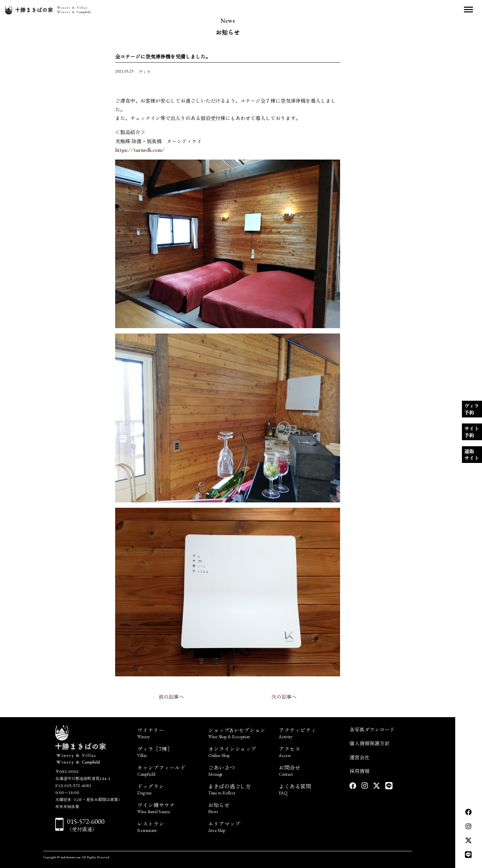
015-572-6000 (86, 821)
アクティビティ (310, 732)
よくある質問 (310, 789)
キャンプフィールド (169, 770)
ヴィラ (145, 71)
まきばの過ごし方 (239, 789)
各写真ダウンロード (372, 729)
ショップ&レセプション (239, 732)
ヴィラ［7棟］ (169, 751)
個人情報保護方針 (370, 743)
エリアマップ (239, 826)
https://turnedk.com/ (140, 150)
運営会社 (359, 757)
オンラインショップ (239, 751)
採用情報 (359, 771)
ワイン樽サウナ (169, 807)
